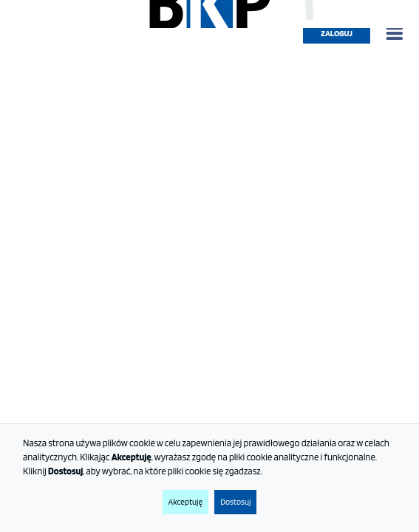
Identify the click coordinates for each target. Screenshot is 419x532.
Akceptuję (186, 502)
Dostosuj (235, 502)
